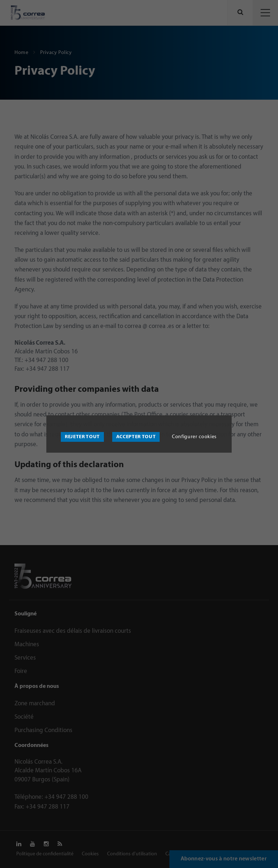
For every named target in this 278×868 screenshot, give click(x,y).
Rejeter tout (82, 437)
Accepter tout (136, 437)
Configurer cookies (194, 437)
